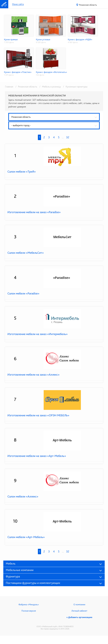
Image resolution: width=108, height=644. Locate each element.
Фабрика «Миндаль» (29, 605)
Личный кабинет (79, 611)
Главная (9, 87)
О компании (79, 605)
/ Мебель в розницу (50, 87)
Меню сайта (18, 4)
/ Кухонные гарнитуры (74, 87)
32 (68, 137)
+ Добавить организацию (79, 617)
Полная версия (29, 611)
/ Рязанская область (26, 87)
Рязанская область (88, 5)
